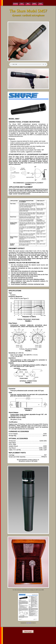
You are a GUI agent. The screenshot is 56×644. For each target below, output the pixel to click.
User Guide (29, 623)
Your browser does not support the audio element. (28, 64)
